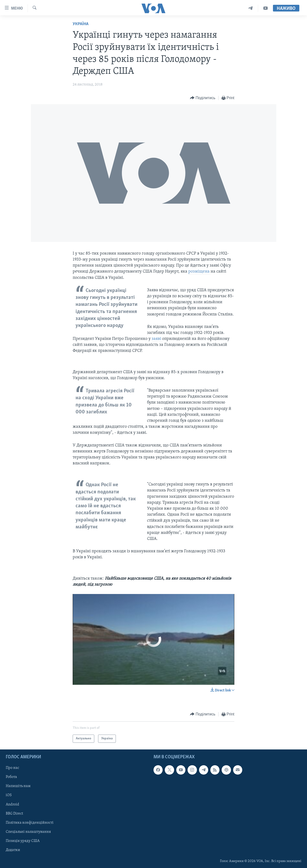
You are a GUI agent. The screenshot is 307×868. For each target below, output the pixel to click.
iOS (9, 795)
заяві (157, 339)
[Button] (203, 98)
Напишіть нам (18, 786)
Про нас (12, 768)
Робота (11, 777)
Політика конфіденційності (30, 823)
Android (12, 805)
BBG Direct (14, 814)
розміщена (199, 271)
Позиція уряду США (23, 841)
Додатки (13, 850)
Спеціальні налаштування (28, 832)
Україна (81, 24)
